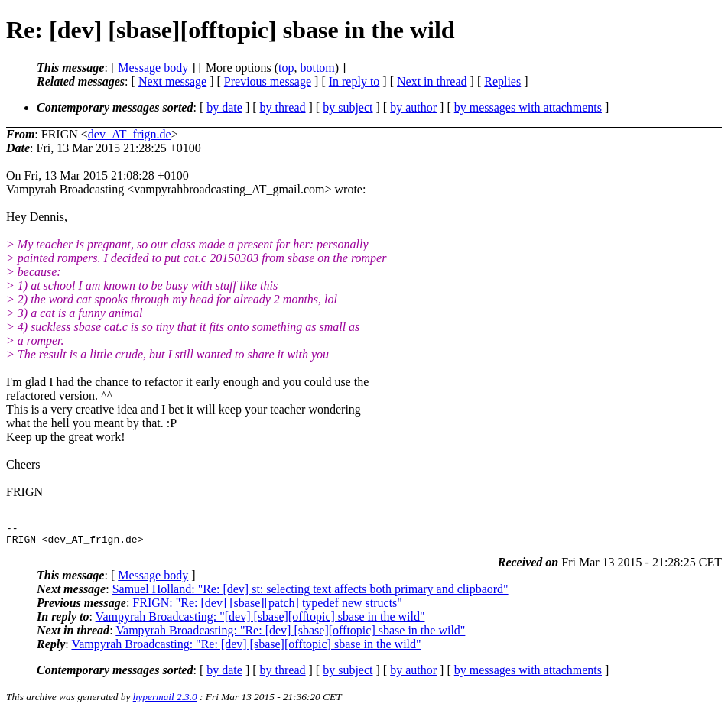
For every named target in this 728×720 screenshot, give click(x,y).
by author (413, 107)
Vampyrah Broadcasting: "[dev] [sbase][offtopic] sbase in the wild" (260, 621)
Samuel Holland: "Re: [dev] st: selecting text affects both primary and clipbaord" (310, 594)
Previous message (268, 81)
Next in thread (432, 81)
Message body (153, 68)
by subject (348, 107)
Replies (502, 81)
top (286, 68)
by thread (283, 107)
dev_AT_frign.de (130, 134)
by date (224, 107)
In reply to (354, 81)
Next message (172, 81)
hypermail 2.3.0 (165, 701)
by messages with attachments (528, 107)
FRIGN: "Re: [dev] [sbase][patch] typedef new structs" (267, 607)
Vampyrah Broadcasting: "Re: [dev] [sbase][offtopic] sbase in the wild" (290, 635)
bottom (317, 68)
